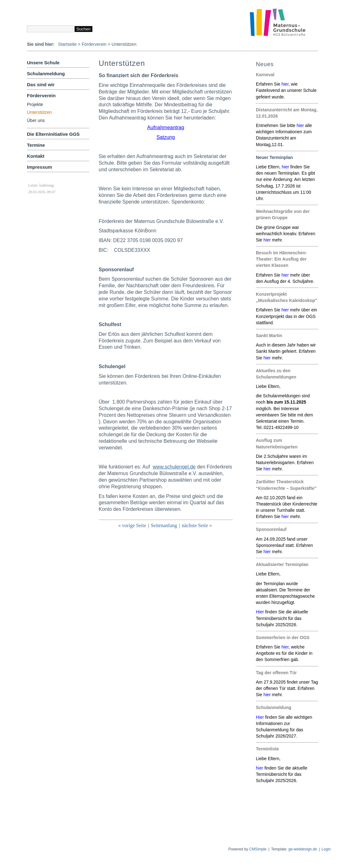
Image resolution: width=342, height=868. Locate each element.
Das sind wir (41, 85)
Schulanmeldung (46, 74)
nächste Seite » (197, 525)
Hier (260, 717)
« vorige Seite (132, 525)
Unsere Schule (43, 63)
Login (326, 849)
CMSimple (258, 849)
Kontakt (36, 156)
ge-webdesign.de (303, 849)
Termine (36, 145)
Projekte (35, 104)
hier (285, 84)
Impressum (39, 167)
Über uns (36, 120)
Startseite (67, 44)
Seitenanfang (164, 525)
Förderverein (94, 44)
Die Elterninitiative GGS (53, 134)
